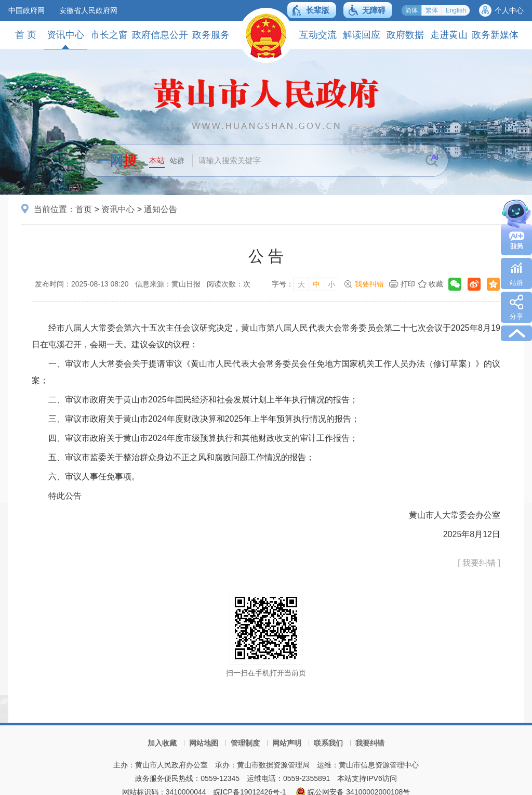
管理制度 (245, 743)
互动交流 (318, 35)
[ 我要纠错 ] (479, 563)
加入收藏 (162, 743)
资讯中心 (65, 39)
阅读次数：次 (229, 284)
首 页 (26, 35)
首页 (84, 209)
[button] (312, 10)
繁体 (432, 10)
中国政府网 (26, 10)
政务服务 (211, 35)
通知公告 (161, 209)
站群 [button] (177, 161)
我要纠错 (369, 284)
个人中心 (509, 10)
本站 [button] (157, 160)
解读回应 (362, 35)
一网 (116, 161)
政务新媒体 (495, 35)
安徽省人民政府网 (88, 10)
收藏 (436, 284)
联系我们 (328, 743)
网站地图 (204, 743)
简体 (411, 10)
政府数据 (405, 35)
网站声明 (287, 743)
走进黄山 (449, 35)
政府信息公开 (160, 35)
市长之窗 (109, 35)
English (456, 10)
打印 (408, 284)
